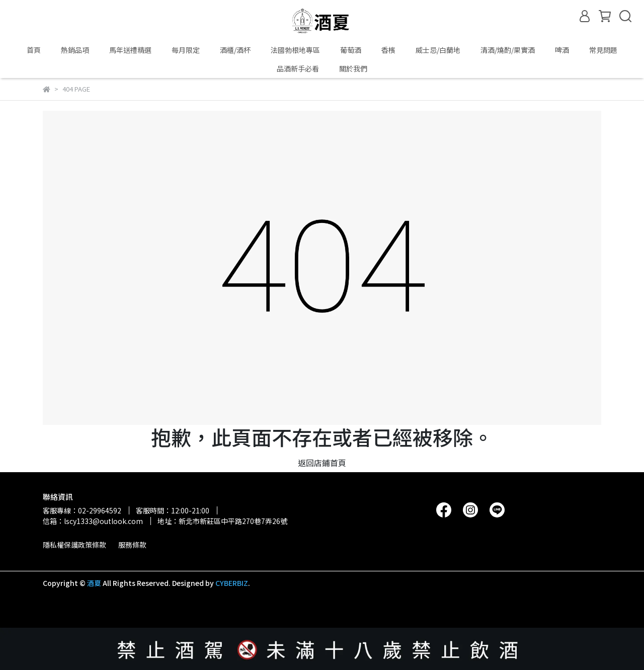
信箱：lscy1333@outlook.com (93, 521)
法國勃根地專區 (295, 50)
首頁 (34, 50)
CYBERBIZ (232, 583)
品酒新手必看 (298, 68)
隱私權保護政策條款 (74, 545)
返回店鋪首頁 (322, 463)
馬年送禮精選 (130, 50)
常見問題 (603, 50)
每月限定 (186, 50)
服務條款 (132, 545)
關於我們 (353, 68)
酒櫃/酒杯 (235, 50)
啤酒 (562, 50)
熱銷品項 (75, 50)
